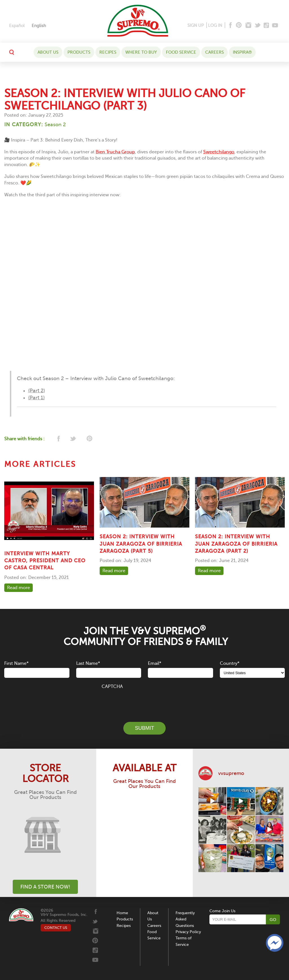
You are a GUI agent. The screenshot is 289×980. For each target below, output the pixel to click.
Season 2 (55, 125)
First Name (16, 663)
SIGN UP (196, 25)
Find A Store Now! (45, 887)
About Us (48, 52)
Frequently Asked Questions (185, 919)
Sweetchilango (219, 152)
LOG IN (215, 25)
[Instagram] (249, 26)
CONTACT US (56, 928)
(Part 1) (36, 398)
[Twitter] (258, 26)
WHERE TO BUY (141, 52)
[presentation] (144, 702)
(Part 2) (37, 391)
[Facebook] (230, 26)
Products (79, 52)
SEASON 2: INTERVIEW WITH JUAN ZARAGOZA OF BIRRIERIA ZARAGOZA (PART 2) (236, 544)
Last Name (88, 663)
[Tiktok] (267, 26)
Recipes (108, 52)
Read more (18, 588)
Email (155, 663)
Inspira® (242, 52)
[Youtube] (275, 26)
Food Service (181, 52)
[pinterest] (89, 439)
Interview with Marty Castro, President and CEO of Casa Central (45, 561)
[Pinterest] (238, 26)
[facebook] (58, 439)
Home (122, 913)
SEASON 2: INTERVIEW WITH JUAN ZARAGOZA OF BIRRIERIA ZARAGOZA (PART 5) (141, 544)
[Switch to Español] (17, 26)
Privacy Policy (188, 932)
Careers (214, 52)
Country (230, 663)
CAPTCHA (112, 687)
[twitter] (74, 439)
